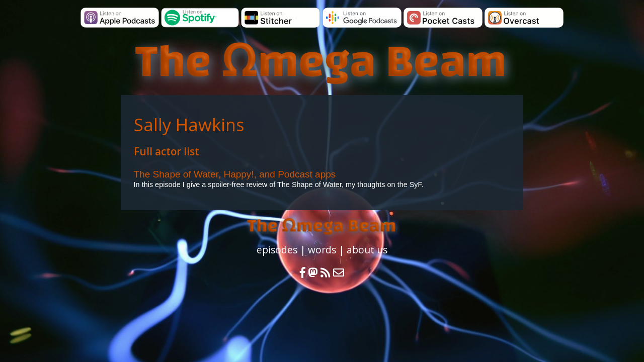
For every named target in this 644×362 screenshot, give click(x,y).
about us (367, 250)
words (322, 250)
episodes (277, 250)
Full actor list (167, 151)
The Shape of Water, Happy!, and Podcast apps (235, 174)
